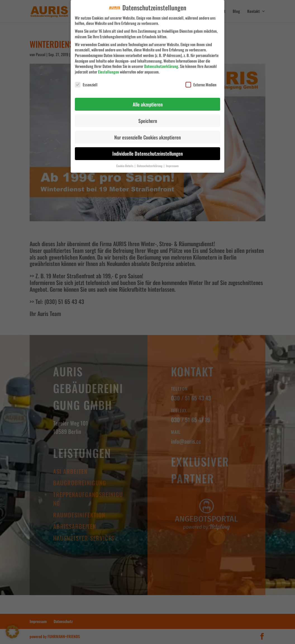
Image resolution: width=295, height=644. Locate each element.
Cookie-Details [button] (125, 162)
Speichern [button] (148, 117)
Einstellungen (109, 68)
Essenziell (86, 81)
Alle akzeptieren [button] (148, 101)
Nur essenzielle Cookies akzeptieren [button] (147, 134)
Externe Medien (201, 81)
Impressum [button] (172, 162)
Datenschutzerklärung (161, 63)
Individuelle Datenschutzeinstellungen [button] (147, 150)
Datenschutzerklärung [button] (150, 162)
